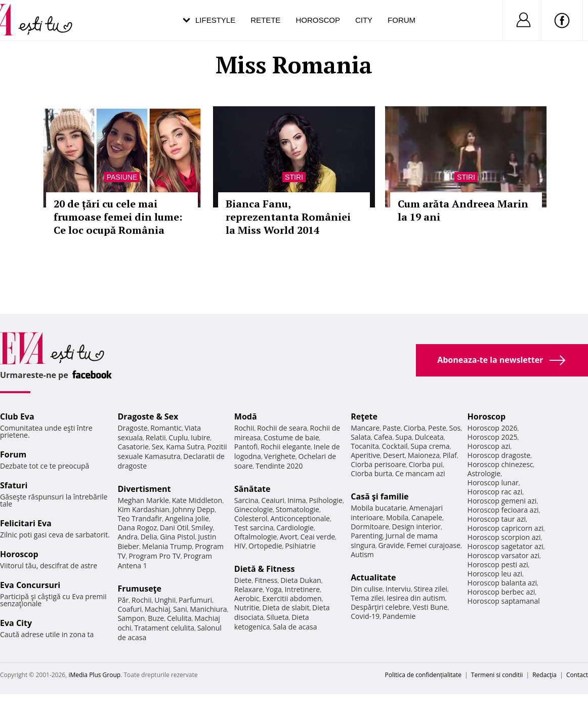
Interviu (398, 589)
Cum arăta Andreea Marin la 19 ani (463, 210)
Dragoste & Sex (148, 416)
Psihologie (326, 500)
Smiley (202, 528)
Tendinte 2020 (279, 466)
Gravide (391, 545)
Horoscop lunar (493, 483)
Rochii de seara (282, 428)
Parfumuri (195, 600)
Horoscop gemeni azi (502, 501)
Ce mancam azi (420, 473)
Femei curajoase (434, 545)
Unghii (165, 600)
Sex (158, 447)
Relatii (156, 437)
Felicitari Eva (26, 523)
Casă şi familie (380, 496)
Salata (361, 437)
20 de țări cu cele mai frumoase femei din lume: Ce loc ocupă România (118, 217)
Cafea (383, 437)
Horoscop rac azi (495, 492)
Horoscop (318, 20)
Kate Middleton (197, 500)
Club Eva (17, 416)
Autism (362, 554)
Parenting (367, 536)
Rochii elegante (286, 447)
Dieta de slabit (286, 608)
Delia (149, 537)
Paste (392, 428)
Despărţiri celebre (380, 607)
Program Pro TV (155, 556)
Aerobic (247, 598)
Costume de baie (291, 437)
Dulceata (429, 437)
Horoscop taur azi (497, 519)
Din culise (367, 589)
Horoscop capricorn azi (506, 528)
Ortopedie (265, 546)
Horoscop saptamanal (504, 601)
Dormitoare (370, 527)
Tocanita (365, 446)
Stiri (294, 177)
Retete (265, 20)
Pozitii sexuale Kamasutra (172, 451)
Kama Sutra (185, 447)
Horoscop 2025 (493, 437)
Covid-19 (365, 616)
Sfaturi (14, 485)
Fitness (266, 580)
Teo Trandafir (140, 518)
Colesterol (251, 518)
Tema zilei (367, 598)
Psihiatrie (300, 546)
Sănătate (253, 489)
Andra (128, 537)
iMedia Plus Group (94, 675)
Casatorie (133, 447)
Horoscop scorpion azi (504, 537)
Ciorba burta (371, 473)
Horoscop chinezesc (500, 464)
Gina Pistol (177, 537)
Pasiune (122, 177)
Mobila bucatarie (379, 508)
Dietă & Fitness (265, 569)
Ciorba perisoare (378, 464)
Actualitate (373, 577)
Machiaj (158, 609)
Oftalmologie (256, 537)
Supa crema (430, 446)
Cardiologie (295, 528)
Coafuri (130, 609)
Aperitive (365, 455)
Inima (297, 500)
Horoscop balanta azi (502, 583)
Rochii (141, 600)
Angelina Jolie (187, 518)
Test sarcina (254, 528)
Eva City (16, 623)
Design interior (416, 527)
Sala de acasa (295, 627)
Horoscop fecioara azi (503, 510)
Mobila (397, 517)
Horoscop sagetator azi (506, 546)
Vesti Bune (430, 607)
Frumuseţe (139, 589)
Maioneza (424, 455)
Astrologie (484, 473)
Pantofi (246, 447)
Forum (402, 20)
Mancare (365, 428)
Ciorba (414, 428)
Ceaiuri (273, 500)
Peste (437, 428)
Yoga (274, 589)
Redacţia (544, 675)
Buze (156, 618)
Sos (455, 428)
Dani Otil (174, 528)
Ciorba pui (426, 464)
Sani (180, 609)
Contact (577, 675)
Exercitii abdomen (292, 598)
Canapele (427, 517)
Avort (289, 537)
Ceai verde (318, 537)
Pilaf (450, 455)
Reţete (364, 416)
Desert (394, 455)
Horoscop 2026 (493, 428)
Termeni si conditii (497, 675)
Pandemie (399, 616)
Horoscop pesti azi (498, 564)
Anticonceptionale (300, 518)
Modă (246, 416)
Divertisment (144, 489)
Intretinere (302, 589)
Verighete (279, 456)
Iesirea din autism (416, 598)
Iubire (200, 437)
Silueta (278, 617)
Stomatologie (298, 509)
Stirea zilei (431, 589)
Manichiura (208, 609)
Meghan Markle (143, 500)
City (364, 20)
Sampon (131, 618)
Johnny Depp (193, 509)
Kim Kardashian (143, 509)
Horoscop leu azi (495, 574)
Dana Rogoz (137, 528)
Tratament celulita (164, 628)
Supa (404, 437)
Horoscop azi (489, 446)
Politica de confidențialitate (423, 675)
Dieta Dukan (301, 580)
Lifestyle (215, 20)
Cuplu (178, 437)
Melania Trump (167, 546)
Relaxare (249, 589)
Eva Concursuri (30, 585)
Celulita (179, 618)
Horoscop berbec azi (501, 592)
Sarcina (246, 500)
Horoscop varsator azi (503, 555)
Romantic (166, 428)
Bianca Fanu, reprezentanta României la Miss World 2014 (288, 217)
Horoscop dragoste (499, 455)
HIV (240, 546)
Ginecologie (254, 509)
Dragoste (132, 428)
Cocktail (394, 446)
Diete (243, 580)
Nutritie (247, 608)
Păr (123, 600)
